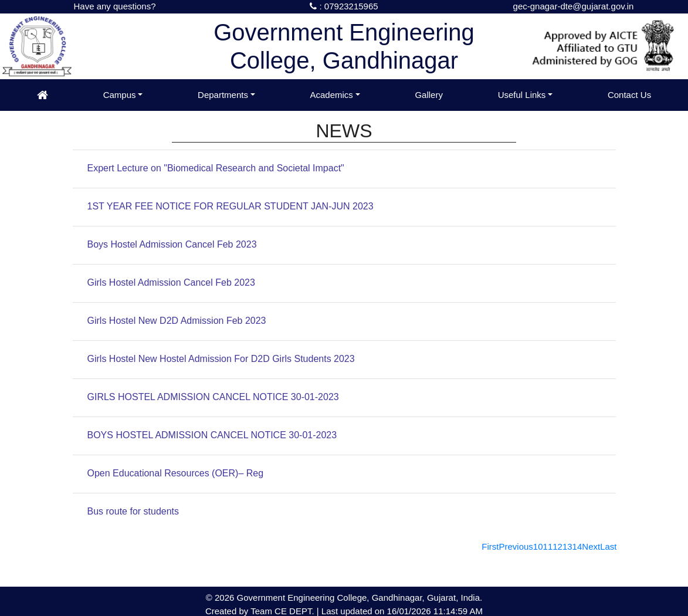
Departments (223, 95)
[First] (490, 546)
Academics (331, 95)
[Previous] (516, 546)
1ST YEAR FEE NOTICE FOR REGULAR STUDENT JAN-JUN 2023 (231, 206)
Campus (120, 95)
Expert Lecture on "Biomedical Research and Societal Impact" (216, 168)
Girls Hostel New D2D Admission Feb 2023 (177, 321)
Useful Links (522, 95)
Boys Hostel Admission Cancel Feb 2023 (172, 244)
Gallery (429, 95)
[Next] (591, 546)
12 (557, 546)
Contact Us (629, 95)
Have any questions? (114, 6)
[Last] (608, 546)
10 (538, 546)
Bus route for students (133, 511)
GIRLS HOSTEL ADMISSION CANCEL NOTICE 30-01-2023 (213, 397)
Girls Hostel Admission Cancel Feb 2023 (171, 282)
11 (548, 546)
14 (577, 546)
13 (567, 546)
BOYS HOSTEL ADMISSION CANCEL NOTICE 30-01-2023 (212, 435)
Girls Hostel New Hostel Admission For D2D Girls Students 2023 (221, 359)
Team (261, 611)
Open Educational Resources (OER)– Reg (176, 473)
